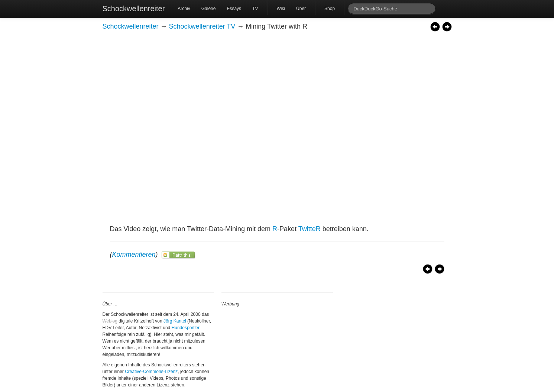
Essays (234, 9)
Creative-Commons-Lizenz (151, 372)
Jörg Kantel (175, 321)
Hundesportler (186, 328)
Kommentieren (134, 255)
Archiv (184, 9)
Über (301, 9)
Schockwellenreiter (134, 9)
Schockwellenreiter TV (202, 26)
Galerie (209, 9)
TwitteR (310, 229)
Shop (330, 9)
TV (255, 9)
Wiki (281, 9)
